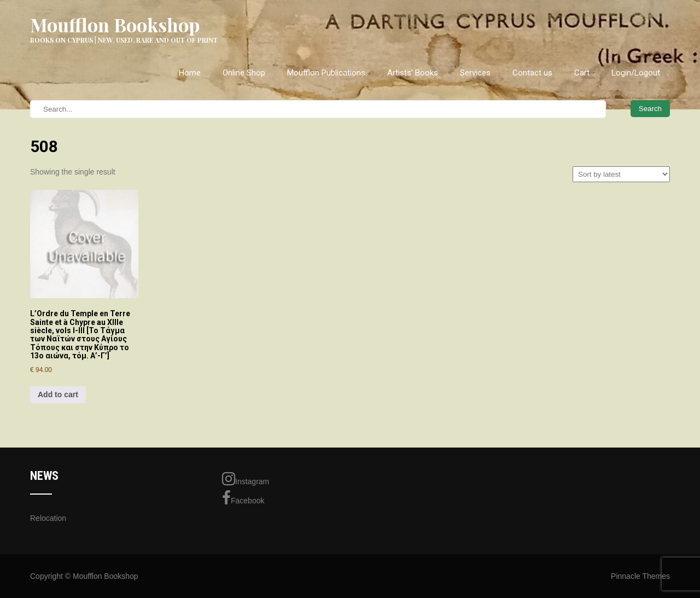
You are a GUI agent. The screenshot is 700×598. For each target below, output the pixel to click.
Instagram (246, 479)
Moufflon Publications (326, 73)
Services (475, 73)
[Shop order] (621, 174)
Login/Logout (636, 73)
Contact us (532, 73)
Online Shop (244, 73)
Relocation (48, 518)
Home (190, 73)
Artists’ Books (413, 73)
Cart (582, 73)
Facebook (243, 498)
